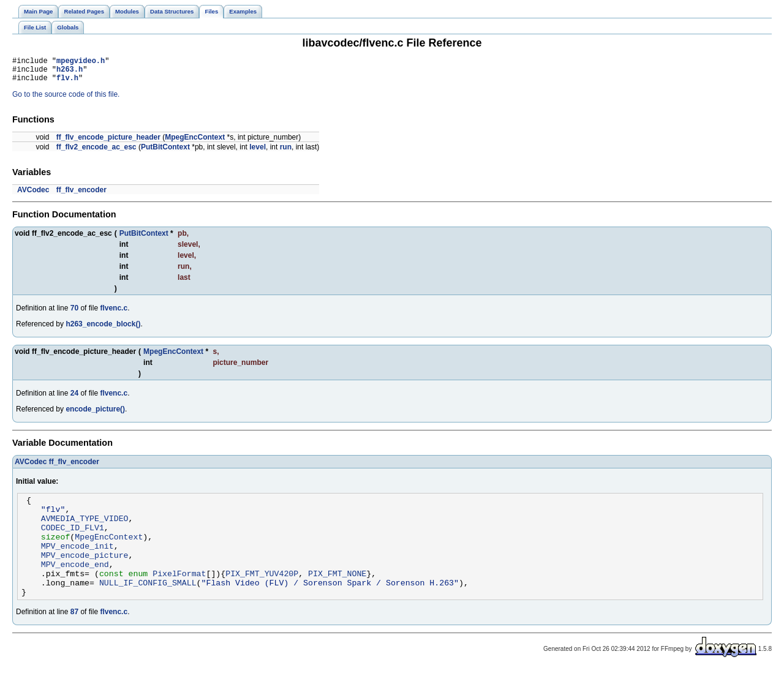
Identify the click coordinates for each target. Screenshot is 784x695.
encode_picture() (95, 415)
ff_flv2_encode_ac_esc (96, 152)
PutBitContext (165, 152)
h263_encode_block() (103, 329)
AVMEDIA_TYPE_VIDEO (85, 529)
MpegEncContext (195, 143)
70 (74, 314)
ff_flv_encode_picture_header (108, 143)
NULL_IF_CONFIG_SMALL (148, 606)
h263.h (70, 73)
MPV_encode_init (77, 562)
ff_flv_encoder (81, 195)
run (286, 152)
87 (74, 637)
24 (74, 399)
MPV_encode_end (75, 584)
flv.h (67, 83)
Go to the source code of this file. (66, 100)
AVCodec (33, 195)
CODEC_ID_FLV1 (73, 540)
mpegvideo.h (81, 62)
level (258, 152)
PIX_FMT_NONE (337, 595)
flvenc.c (114, 314)
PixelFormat (179, 595)
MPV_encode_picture (85, 573)
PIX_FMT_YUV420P (262, 595)
